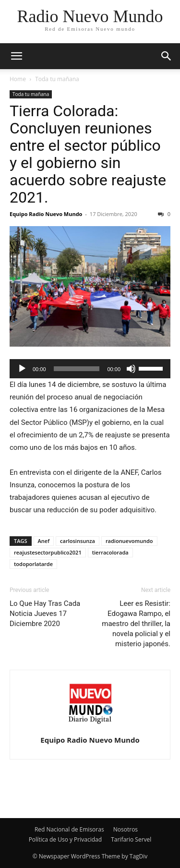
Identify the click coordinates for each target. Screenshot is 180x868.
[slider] (77, 369)
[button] (16, 56)
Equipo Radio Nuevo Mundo (46, 214)
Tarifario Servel (131, 839)
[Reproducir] (22, 369)
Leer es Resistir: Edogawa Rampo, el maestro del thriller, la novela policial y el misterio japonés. (136, 624)
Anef (44, 541)
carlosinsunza (78, 541)
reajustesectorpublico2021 (48, 552)
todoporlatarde (33, 564)
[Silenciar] (131, 369)
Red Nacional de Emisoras (69, 829)
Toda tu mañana (57, 79)
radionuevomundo (129, 541)
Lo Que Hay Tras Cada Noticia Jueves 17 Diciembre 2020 (45, 614)
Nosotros (126, 829)
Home (18, 79)
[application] (90, 369)
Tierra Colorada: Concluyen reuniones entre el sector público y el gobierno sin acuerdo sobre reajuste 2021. (88, 154)
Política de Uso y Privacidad (65, 839)
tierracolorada (110, 552)
